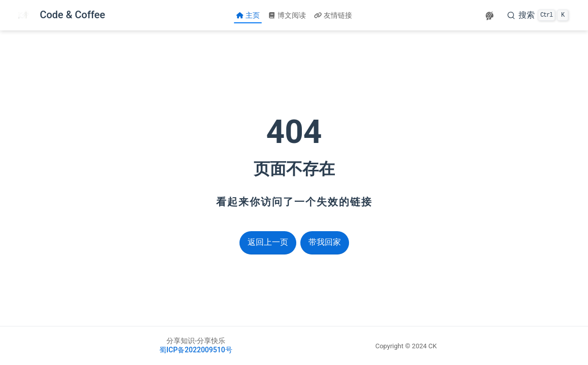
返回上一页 (268, 242)
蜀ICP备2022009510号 (196, 350)
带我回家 (325, 242)
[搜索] (538, 15)
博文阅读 (287, 15)
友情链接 (333, 15)
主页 (248, 15)
